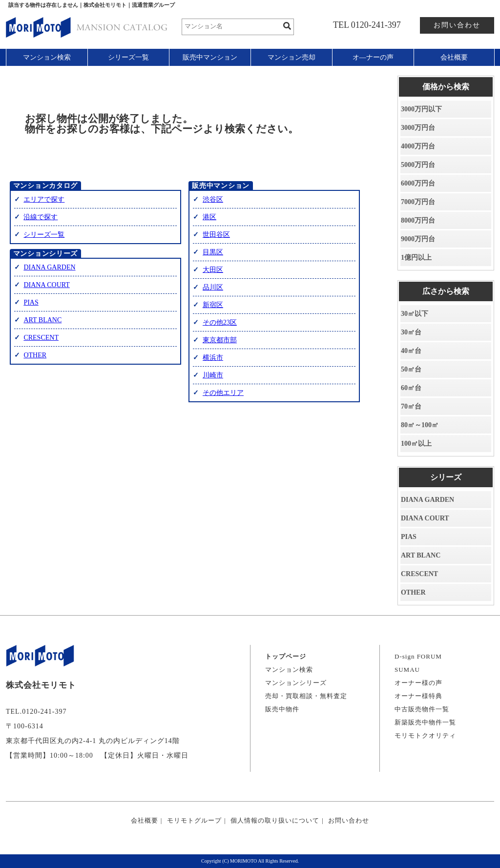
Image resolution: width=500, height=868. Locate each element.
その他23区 (220, 322)
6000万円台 (418, 183)
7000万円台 (418, 202)
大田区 (213, 270)
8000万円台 (418, 220)
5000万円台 (418, 165)
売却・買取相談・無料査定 (306, 696)
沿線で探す (41, 217)
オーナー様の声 (418, 683)
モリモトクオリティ (425, 735)
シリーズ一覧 (128, 57)
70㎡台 (411, 406)
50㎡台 (411, 369)
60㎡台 (411, 388)
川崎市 (213, 375)
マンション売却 (292, 57)
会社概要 (454, 57)
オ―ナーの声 (373, 57)
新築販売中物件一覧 (425, 722)
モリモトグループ (194, 820)
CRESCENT (41, 338)
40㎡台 (411, 351)
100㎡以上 (416, 444)
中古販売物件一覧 (422, 709)
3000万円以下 (421, 109)
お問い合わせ (457, 25)
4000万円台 (418, 146)
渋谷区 (213, 199)
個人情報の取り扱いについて (275, 820)
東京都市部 (220, 340)
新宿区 (213, 305)
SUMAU (407, 670)
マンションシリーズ (296, 683)
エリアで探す (44, 199)
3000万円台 (418, 128)
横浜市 (213, 358)
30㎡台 (411, 332)
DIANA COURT (46, 285)
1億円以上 (416, 258)
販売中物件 (282, 709)
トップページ (286, 656)
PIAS (31, 302)
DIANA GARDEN (49, 267)
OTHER (35, 355)
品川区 (213, 287)
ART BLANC (42, 320)
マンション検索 (47, 57)
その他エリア (223, 393)
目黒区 (213, 252)
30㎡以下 (415, 314)
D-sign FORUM (418, 656)
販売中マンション (210, 57)
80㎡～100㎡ (420, 425)
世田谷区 (216, 235)
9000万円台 (418, 239)
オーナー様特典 (418, 696)
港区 (209, 217)
